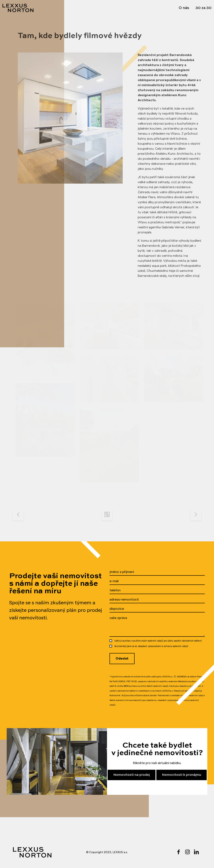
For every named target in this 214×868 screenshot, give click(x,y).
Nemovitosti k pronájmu (182, 775)
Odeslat (122, 658)
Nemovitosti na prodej (132, 775)
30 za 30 (203, 8)
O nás (184, 8)
